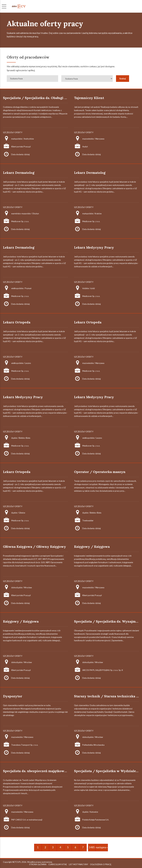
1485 (92, 847)
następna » (102, 847)
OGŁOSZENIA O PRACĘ (101, 864)
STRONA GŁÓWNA (38, 864)
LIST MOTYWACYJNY (78, 864)
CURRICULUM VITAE (58, 864)
